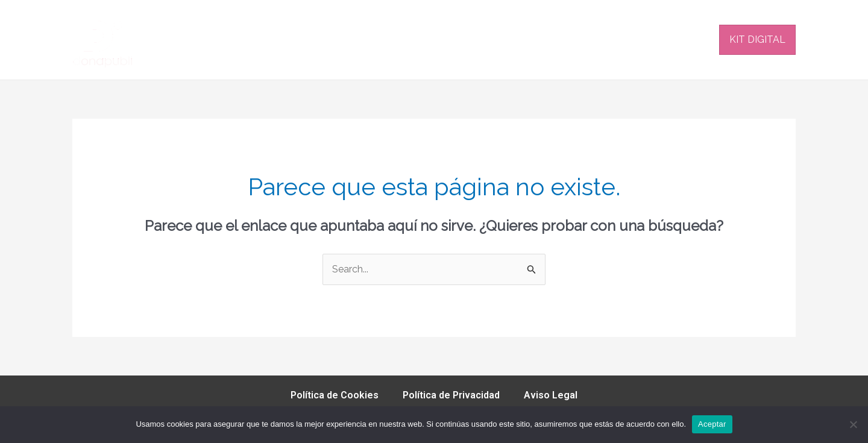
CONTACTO (682, 39)
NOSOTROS (551, 39)
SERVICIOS (472, 40)
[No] (853, 424)
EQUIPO (616, 39)
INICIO (315, 39)
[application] (497, 40)
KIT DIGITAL (757, 39)
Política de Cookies (335, 395)
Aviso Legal (551, 395)
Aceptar (712, 424)
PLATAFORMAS (385, 39)
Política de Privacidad (451, 395)
